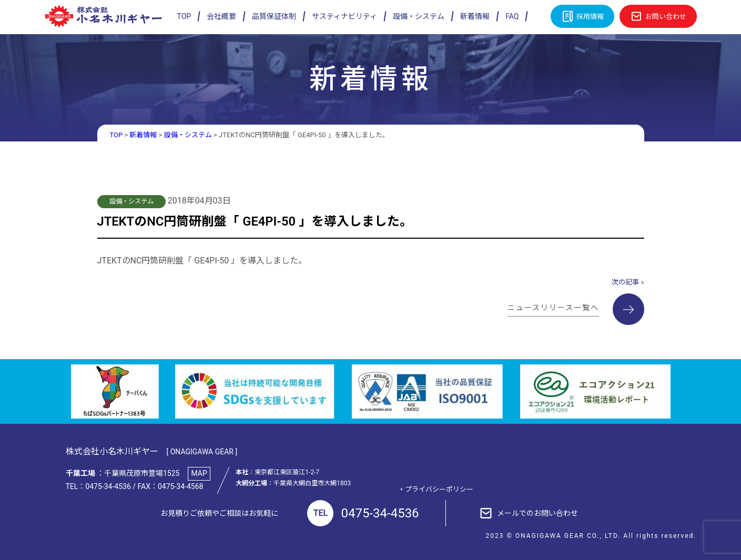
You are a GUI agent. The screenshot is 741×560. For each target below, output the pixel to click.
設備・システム (419, 16)
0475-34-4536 (363, 513)
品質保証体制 (274, 16)
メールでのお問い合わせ (537, 513)
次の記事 (625, 282)
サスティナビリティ (344, 16)
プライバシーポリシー (439, 489)
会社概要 (221, 16)
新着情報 (475, 16)
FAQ (512, 16)
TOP (184, 16)
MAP (199, 473)
